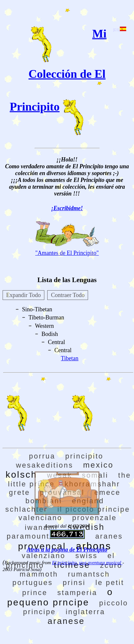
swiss (87, 556)
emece (107, 492)
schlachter (26, 509)
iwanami (41, 527)
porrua (42, 456)
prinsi (74, 583)
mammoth (39, 574)
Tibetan (70, 358)
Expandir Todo (23, 295)
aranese (66, 621)
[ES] (119, 30)
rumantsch (89, 574)
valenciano (40, 518)
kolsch (21, 475)
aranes (109, 536)
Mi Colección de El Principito (58, 70)
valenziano (44, 556)
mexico (98, 465)
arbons (94, 546)
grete (20, 492)
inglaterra (85, 612)
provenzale (95, 518)
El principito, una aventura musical (87, 563)
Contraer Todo (68, 295)
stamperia (77, 593)
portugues (33, 583)
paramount (28, 536)
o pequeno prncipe (60, 597)
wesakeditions (45, 465)
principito (84, 456)
